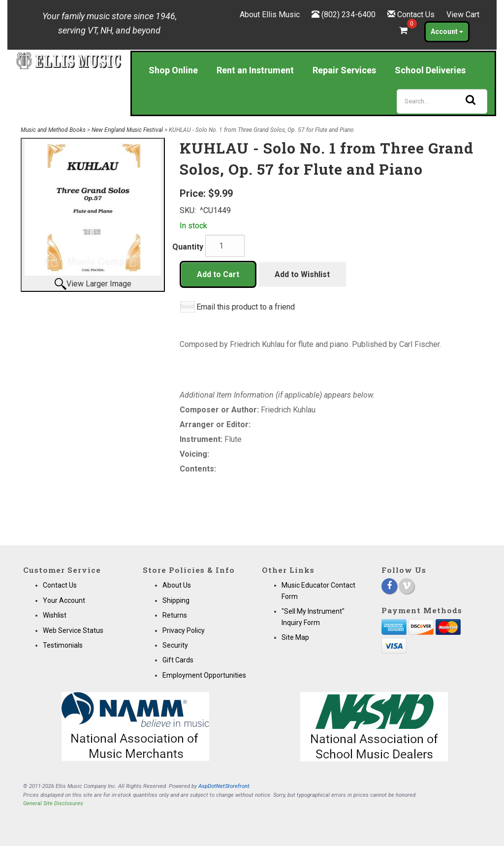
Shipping (176, 600)
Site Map (295, 637)
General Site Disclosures (53, 803)
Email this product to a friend (246, 307)
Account (447, 31)
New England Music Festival (127, 130)
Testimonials (63, 645)
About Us (177, 585)
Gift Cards (178, 660)
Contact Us (416, 15)
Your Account (64, 600)
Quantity (188, 247)
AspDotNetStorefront (224, 786)
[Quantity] (225, 246)
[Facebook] (389, 586)
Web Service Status (73, 630)
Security (175, 645)
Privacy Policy (184, 630)
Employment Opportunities (204, 675)
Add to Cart (218, 274)
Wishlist (55, 615)
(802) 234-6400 (348, 15)
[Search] (442, 101)
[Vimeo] (407, 586)
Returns (175, 615)
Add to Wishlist (302, 274)
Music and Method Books (53, 130)
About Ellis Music (270, 15)
